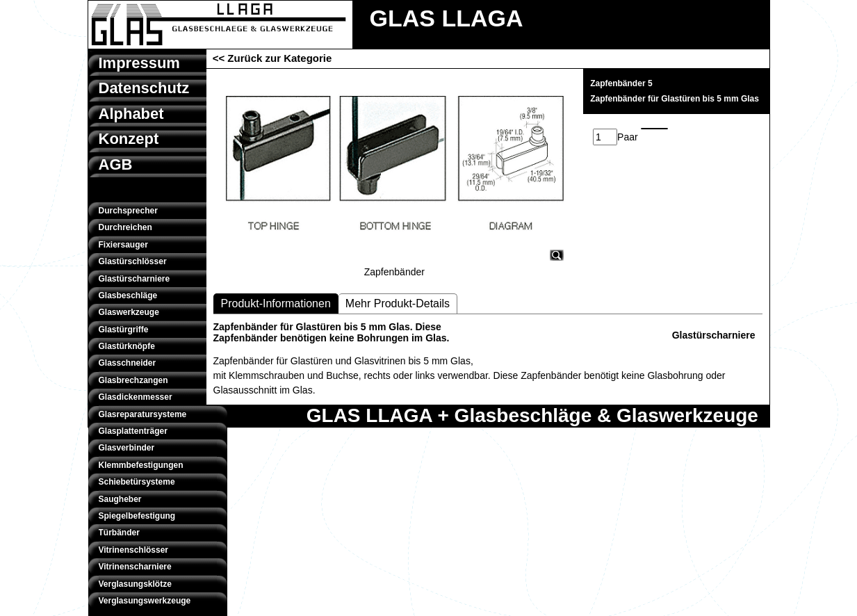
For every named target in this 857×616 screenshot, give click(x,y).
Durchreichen (125, 227)
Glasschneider (128, 363)
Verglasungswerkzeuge (145, 601)
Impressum (139, 63)
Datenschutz (144, 88)
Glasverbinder (127, 448)
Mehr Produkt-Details (398, 303)
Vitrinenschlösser (134, 550)
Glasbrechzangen (133, 380)
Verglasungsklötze (135, 584)
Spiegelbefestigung (137, 516)
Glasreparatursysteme (143, 414)
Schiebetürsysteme (137, 482)
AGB (116, 164)
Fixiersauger (123, 245)
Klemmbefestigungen (141, 465)
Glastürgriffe (124, 330)
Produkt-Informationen (276, 303)
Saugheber (120, 499)
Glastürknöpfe (127, 346)
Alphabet (131, 114)
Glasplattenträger (133, 431)
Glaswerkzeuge (129, 312)
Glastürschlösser (133, 261)
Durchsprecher (128, 211)
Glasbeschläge (128, 295)
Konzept (129, 139)
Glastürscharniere (134, 279)
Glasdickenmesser (136, 397)
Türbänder (119, 533)
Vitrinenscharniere (135, 567)
